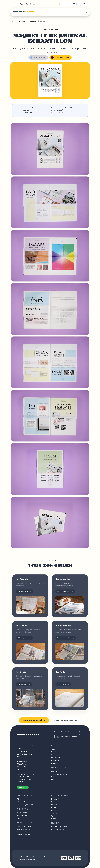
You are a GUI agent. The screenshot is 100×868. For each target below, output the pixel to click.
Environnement (23, 815)
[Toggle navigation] (87, 12)
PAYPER (23, 12)
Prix (53, 780)
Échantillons (56, 758)
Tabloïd (54, 749)
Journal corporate (24, 829)
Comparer (55, 755)
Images (54, 805)
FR (84, 4)
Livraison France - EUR (69, 4)
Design (54, 810)
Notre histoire (22, 813)
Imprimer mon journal (34, 720)
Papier (54, 807)
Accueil (54, 771)
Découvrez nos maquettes (66, 720)
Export (54, 819)
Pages (54, 802)
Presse (19, 818)
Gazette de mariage (25, 826)
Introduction (56, 799)
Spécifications (57, 816)
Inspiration (55, 763)
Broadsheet (56, 752)
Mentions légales (58, 830)
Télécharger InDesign (61, 57)
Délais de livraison (58, 777)
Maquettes (55, 760)
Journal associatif (23, 835)
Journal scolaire (23, 832)
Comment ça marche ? (60, 774)
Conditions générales (59, 827)
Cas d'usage (56, 813)
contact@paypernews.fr (68, 737)
